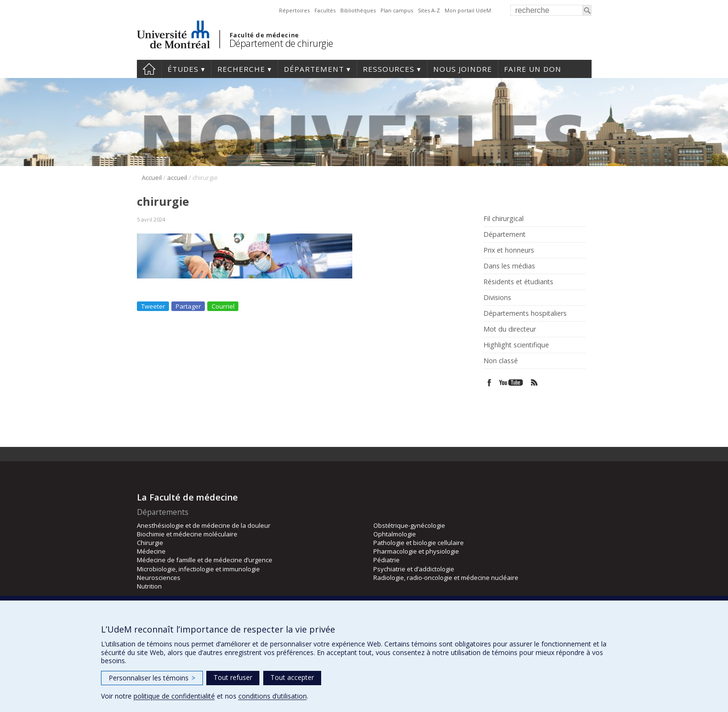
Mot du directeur (510, 329)
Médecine (151, 551)
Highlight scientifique (516, 345)
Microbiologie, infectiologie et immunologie (198, 569)
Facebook (489, 383)
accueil (177, 178)
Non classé (501, 361)
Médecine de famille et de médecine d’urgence (205, 560)
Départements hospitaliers (525, 313)
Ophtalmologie (395, 534)
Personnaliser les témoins (152, 678)
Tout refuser (233, 677)
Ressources (389, 69)
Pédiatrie (386, 560)
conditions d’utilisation (273, 696)
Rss (534, 383)
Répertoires (294, 10)
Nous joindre (463, 69)
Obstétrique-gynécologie (409, 525)
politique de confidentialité (174, 696)
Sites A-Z (429, 10)
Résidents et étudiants (518, 282)
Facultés (325, 10)
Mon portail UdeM (468, 10)
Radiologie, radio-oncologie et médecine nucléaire (446, 578)
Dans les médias (509, 266)
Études (183, 69)
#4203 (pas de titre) (149, 69)
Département (314, 69)
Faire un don (533, 69)
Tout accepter (292, 677)
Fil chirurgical (504, 219)
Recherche (241, 69)
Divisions (497, 298)
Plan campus (397, 10)
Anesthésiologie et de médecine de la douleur (204, 525)
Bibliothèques (358, 10)
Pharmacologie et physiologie (416, 551)
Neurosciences (159, 578)
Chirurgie (150, 543)
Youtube (512, 383)
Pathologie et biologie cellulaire (419, 543)
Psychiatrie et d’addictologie (414, 569)
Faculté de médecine (264, 35)
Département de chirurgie (281, 43)
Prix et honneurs (509, 250)
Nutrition (149, 586)
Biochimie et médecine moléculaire (187, 534)
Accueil (152, 178)
